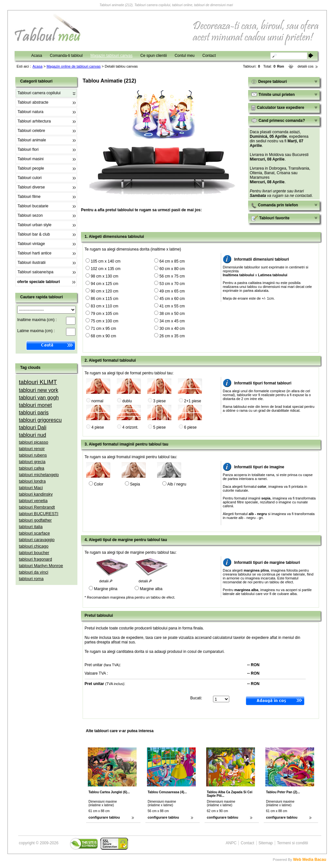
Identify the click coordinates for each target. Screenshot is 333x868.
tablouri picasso (33, 442)
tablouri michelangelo (39, 475)
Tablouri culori (30, 178)
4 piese (98, 427)
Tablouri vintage (31, 244)
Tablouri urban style (34, 225)
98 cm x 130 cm (105, 276)
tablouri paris (34, 413)
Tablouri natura (30, 112)
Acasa (37, 56)
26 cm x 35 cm (172, 336)
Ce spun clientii (154, 56)
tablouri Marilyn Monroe (41, 566)
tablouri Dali (33, 428)
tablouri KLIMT (38, 382)
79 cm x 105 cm (105, 314)
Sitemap (266, 843)
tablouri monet (35, 405)
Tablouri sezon (30, 215)
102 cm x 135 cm (106, 269)
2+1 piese (193, 401)
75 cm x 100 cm (105, 321)
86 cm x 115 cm (105, 299)
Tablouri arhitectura (34, 121)
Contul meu (185, 56)
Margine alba (151, 589)
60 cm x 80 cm (172, 269)
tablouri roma (31, 579)
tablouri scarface (34, 533)
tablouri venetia (33, 501)
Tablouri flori (28, 149)
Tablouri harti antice (34, 253)
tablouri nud (33, 435)
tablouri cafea (32, 468)
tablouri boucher (34, 553)
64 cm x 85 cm (172, 261)
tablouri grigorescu (40, 420)
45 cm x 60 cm (172, 299)
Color (99, 484)
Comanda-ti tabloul (66, 56)
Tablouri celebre (31, 131)
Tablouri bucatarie (33, 206)
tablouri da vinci (33, 572)
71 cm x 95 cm (103, 329)
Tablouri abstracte (33, 102)
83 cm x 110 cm (105, 306)
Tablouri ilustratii (32, 263)
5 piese (160, 427)
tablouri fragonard (35, 559)
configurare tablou (104, 817)
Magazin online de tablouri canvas (73, 66)
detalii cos (306, 66)
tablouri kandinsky (36, 494)
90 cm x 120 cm (105, 291)
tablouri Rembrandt (37, 507)
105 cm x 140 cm (106, 261)
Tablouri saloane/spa (35, 272)
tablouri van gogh (39, 398)
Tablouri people (31, 168)
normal (97, 401)
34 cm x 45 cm (172, 321)
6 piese (190, 427)
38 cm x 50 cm (172, 314)
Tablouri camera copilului (39, 93)
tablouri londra (32, 481)
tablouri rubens (33, 455)
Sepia (135, 484)
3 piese (160, 401)
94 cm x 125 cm (105, 284)
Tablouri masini (31, 159)
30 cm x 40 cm (172, 329)
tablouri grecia (32, 462)
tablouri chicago (34, 546)
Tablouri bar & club (34, 234)
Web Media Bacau (310, 860)
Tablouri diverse (31, 187)
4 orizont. (130, 427)
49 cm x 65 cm (172, 291)
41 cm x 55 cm (172, 306)
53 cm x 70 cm (172, 284)
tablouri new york (39, 390)
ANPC (231, 843)
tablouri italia (31, 527)
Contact (209, 56)
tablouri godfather (35, 520)
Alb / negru (177, 484)
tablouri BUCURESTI (39, 514)
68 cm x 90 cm (103, 336)
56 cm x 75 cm (172, 276)
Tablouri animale (32, 140)
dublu (127, 401)
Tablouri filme (29, 197)
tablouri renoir (32, 449)
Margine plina (106, 589)
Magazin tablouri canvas (111, 56)
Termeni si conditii (293, 843)
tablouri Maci (31, 488)
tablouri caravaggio (37, 540)
